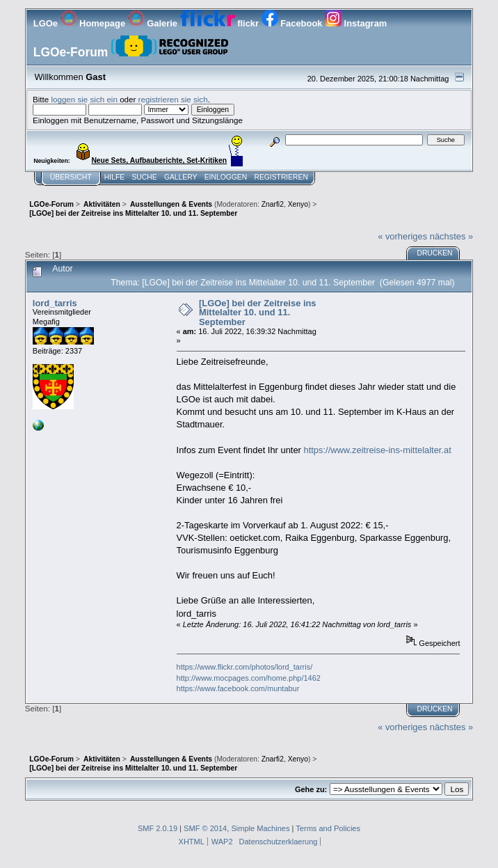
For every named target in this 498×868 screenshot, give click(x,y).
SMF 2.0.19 (158, 828)
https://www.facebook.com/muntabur (238, 688)
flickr (221, 23)
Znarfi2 (273, 204)
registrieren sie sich (173, 99)
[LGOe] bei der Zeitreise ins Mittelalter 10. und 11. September (258, 313)
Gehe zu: (311, 789)
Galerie (154, 23)
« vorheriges (402, 236)
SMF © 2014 (205, 828)
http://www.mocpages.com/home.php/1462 (249, 678)
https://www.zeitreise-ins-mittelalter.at (377, 450)
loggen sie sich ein (84, 99)
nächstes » (451, 236)
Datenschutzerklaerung (279, 842)
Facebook (293, 23)
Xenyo (298, 204)
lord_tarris (55, 303)
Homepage (94, 23)
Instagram (356, 23)
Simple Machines (260, 828)
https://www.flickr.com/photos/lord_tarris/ (245, 667)
